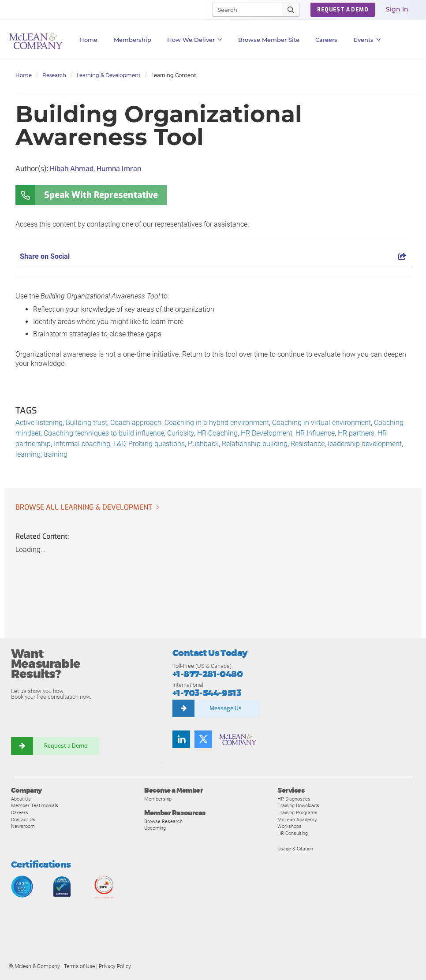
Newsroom (23, 826)
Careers (20, 812)
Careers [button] (326, 40)
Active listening (39, 423)
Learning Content (174, 75)
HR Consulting (293, 833)
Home (88, 40)
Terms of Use (79, 966)
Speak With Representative (101, 195)
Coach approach (136, 423)
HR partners (356, 433)
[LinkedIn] (181, 739)
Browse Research (163, 821)
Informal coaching (82, 444)
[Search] (244, 10)
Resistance (308, 444)
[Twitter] (203, 739)
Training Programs (297, 812)
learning (28, 454)
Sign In (397, 9)
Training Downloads (298, 805)
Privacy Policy (115, 966)
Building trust (86, 423)
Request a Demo (66, 746)
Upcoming (155, 828)
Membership (133, 40)
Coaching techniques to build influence (104, 433)
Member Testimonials (35, 805)
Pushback (203, 444)
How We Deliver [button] (195, 40)
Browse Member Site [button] (269, 40)
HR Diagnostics (294, 799)
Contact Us (23, 820)
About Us (21, 799)
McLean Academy (297, 820)
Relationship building (255, 444)
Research (54, 75)
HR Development (267, 433)
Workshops (290, 826)
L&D (119, 444)
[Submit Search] (291, 10)
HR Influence (315, 433)
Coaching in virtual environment (321, 423)
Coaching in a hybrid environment (217, 423)
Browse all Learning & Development (84, 507)
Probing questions (157, 444)
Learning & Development (109, 75)
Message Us (226, 708)
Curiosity (181, 433)
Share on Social (213, 256)
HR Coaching (217, 433)
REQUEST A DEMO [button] (343, 10)
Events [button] (367, 40)
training (56, 454)
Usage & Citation (295, 849)
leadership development (365, 444)
